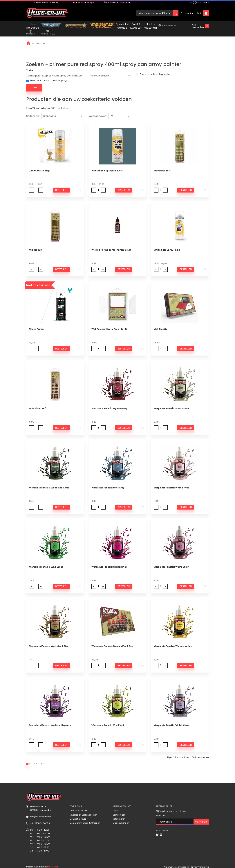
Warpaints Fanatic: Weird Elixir (171, 561)
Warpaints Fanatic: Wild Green (46, 561)
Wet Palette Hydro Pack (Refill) (110, 324)
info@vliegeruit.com (41, 814)
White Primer (37, 324)
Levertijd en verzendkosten (83, 812)
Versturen (201, 819)
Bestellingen (119, 812)
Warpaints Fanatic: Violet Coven (172, 720)
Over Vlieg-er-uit (78, 808)
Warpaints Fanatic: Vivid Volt (108, 720)
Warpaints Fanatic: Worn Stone (171, 403)
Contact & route (78, 816)
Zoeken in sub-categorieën (153, 69)
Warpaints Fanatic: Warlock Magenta (50, 720)
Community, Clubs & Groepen (85, 820)
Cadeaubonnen (121, 820)
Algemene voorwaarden (176, 864)
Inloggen (148, 13)
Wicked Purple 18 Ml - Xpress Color (111, 245)
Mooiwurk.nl (53, 864)
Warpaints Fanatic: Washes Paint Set (112, 641)
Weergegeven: (98, 111)
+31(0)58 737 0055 (40, 821)
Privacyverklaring (200, 864)
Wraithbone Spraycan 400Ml (107, 165)
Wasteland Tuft (38, 403)
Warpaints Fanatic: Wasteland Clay (49, 641)
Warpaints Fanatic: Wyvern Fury (109, 403)
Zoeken (40, 38)
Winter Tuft (36, 245)
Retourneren (119, 816)
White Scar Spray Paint (167, 245)
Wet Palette (161, 324)
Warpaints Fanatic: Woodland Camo (49, 482)
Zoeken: (30, 65)
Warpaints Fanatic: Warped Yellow (173, 641)
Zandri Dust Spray (39, 165)
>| (82, 760)
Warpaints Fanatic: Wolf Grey (108, 482)
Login (115, 808)
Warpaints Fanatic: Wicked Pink (109, 561)
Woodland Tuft (162, 165)
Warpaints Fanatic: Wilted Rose (171, 482)
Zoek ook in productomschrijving (46, 75)
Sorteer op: (33, 111)
